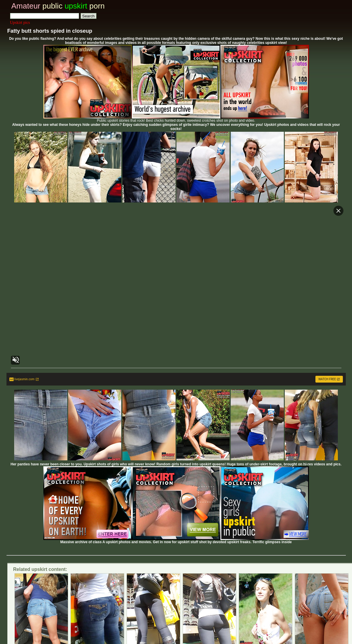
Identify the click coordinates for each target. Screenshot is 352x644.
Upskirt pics (20, 23)
